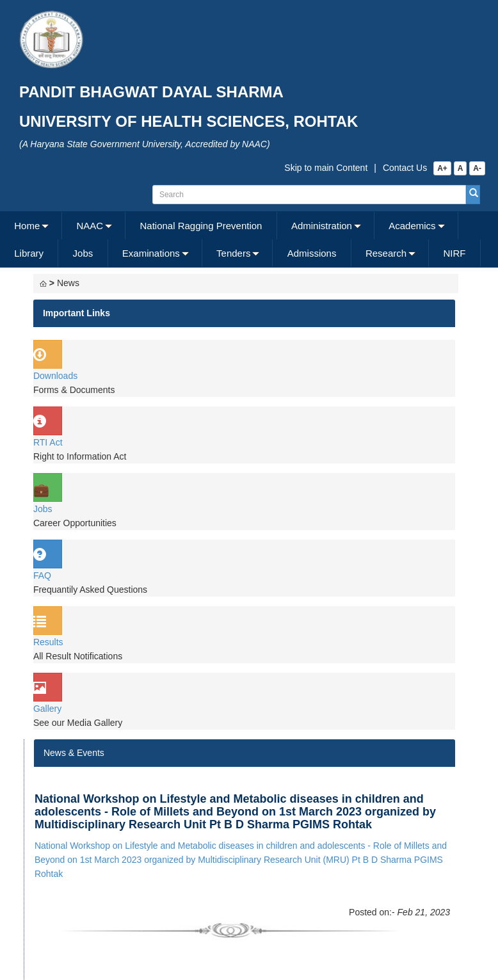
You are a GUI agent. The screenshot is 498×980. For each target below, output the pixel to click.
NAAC (90, 226)
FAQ (42, 575)
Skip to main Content (326, 168)
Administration (322, 226)
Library (29, 253)
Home (27, 226)
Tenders (233, 253)
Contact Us (405, 168)
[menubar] (247, 239)
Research (386, 253)
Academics (412, 226)
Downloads (55, 376)
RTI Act (48, 442)
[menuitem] (31, 226)
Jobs (83, 253)
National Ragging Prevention (201, 226)
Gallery (47, 709)
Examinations (151, 253)
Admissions (312, 253)
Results (48, 642)
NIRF (454, 253)
